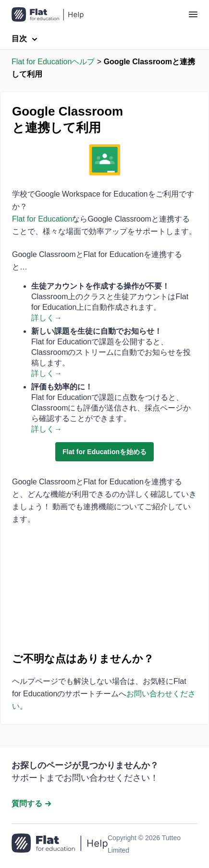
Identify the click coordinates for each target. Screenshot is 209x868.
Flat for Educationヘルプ (53, 62)
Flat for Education (42, 219)
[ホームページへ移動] (60, 844)
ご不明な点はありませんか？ (83, 659)
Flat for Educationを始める (104, 452)
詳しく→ (47, 318)
